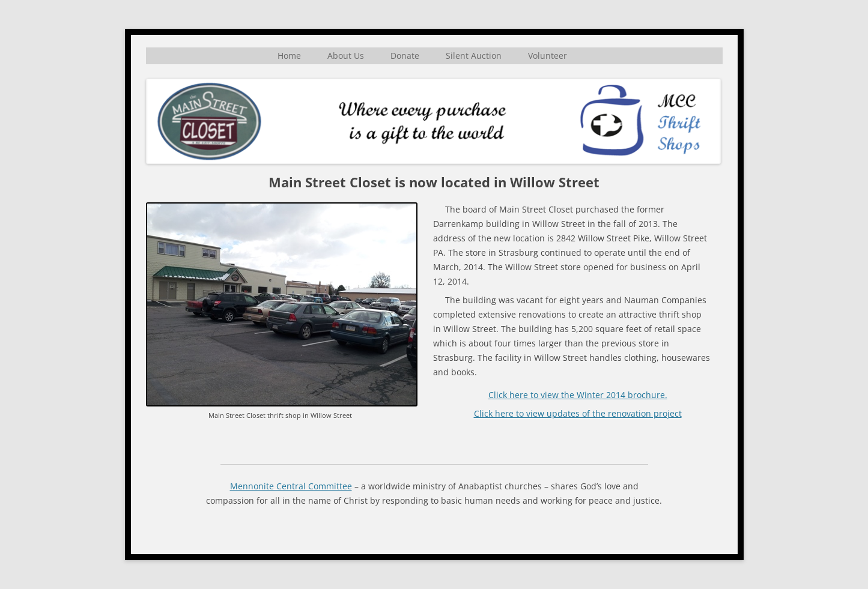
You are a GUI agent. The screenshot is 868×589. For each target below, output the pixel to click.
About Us (346, 56)
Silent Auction (474, 56)
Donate (405, 56)
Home (289, 56)
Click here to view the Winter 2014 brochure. (578, 395)
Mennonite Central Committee (291, 486)
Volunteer (548, 56)
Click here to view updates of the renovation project (578, 413)
